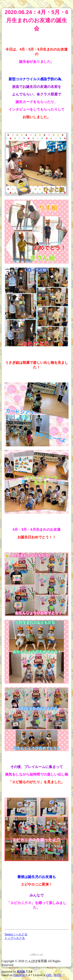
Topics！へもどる (16, 934)
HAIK (21, 972)
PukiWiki (19, 975)
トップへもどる (15, 938)
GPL (49, 975)
